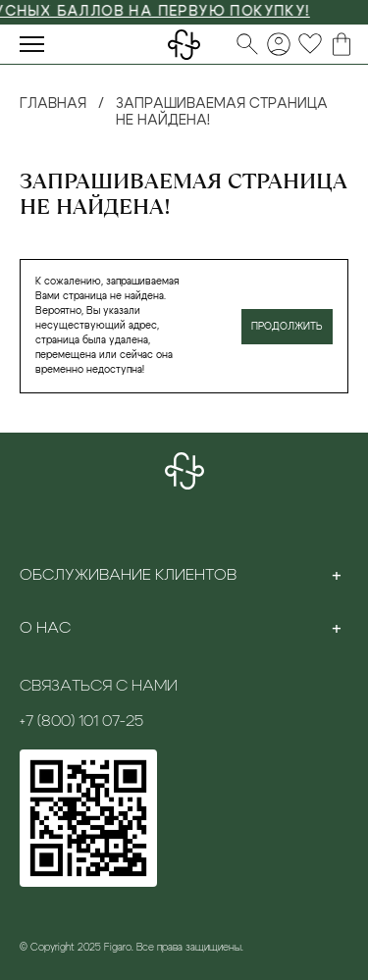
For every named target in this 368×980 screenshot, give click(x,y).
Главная (53, 104)
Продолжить (287, 327)
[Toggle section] (337, 575)
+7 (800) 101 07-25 (81, 721)
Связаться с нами (99, 686)
